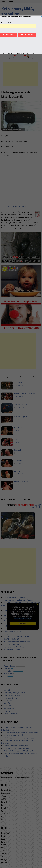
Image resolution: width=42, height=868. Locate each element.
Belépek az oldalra (9, 35)
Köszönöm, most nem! (27, 35)
